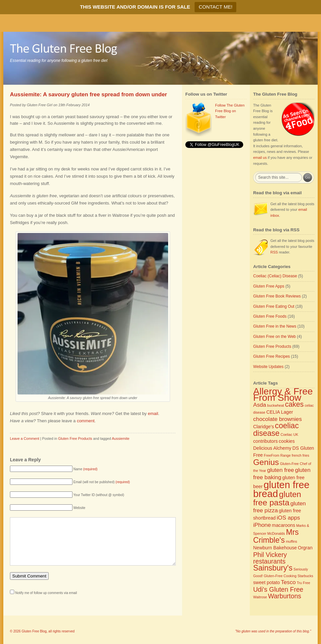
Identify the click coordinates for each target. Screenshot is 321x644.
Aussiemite (121, 438)
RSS (274, 252)
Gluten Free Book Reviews (277, 296)
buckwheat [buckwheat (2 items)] (275, 405)
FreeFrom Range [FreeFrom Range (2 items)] (277, 455)
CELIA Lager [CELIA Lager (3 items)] (280, 412)
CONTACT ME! (215, 7)
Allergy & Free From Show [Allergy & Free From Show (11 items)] (283, 394)
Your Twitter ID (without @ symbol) (99, 495)
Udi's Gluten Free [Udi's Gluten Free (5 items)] (278, 589)
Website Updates (268, 367)
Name (86, 469)
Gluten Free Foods (270, 316)
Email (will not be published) (102, 482)
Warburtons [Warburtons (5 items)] (285, 596)
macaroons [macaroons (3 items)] (284, 525)
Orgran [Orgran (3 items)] (305, 548)
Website (79, 508)
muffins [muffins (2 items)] (292, 541)
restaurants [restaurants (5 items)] (269, 561)
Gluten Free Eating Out (274, 306)
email (153, 414)
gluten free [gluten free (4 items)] (280, 470)
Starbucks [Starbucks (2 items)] (305, 576)
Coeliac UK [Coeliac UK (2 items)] (289, 435)
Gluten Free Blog (34, 631)
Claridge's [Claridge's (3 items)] (264, 427)
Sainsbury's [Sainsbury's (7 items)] (273, 568)
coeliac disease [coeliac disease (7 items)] (276, 430)
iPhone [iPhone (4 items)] (262, 525)
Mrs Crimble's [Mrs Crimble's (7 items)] (276, 536)
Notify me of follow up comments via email (46, 603)
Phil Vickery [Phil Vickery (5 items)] (270, 555)
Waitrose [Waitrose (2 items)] (260, 597)
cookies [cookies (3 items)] (287, 441)
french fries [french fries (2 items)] (301, 455)
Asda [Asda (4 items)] (260, 405)
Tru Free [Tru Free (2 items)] (303, 583)
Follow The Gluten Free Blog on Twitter (230, 111)
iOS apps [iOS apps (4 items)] (288, 518)
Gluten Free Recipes (272, 356)
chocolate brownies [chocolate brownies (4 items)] (277, 419)
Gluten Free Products (75, 438)
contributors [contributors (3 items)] (265, 441)
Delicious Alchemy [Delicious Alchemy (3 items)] (272, 448)
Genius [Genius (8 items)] (266, 462)
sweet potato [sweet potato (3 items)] (267, 582)
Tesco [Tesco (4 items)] (288, 582)
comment (86, 421)
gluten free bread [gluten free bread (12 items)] (281, 489)
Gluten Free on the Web (275, 337)
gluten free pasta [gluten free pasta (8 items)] (277, 498)
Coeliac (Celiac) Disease (275, 276)
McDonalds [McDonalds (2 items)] (276, 533)
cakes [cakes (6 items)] (294, 404)
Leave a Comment (24, 438)
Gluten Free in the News (275, 326)
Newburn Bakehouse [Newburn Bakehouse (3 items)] (275, 548)
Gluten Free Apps (269, 286)
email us (260, 158)
